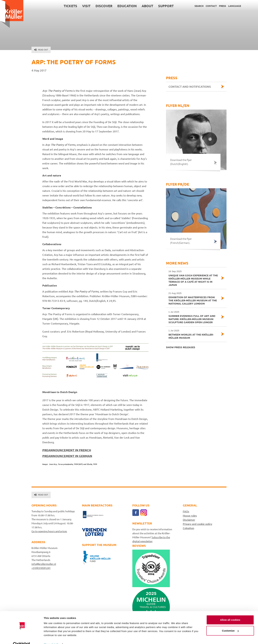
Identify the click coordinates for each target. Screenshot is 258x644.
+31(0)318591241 (41, 568)
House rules (190, 515)
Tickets (70, 6)
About (147, 6)
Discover (104, 6)
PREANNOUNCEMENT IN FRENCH (67, 450)
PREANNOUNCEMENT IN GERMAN (67, 456)
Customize (230, 624)
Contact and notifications (190, 87)
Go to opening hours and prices (49, 531)
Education (127, 6)
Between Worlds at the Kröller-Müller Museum (193, 334)
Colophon (188, 528)
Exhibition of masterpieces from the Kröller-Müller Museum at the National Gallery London (193, 298)
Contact (211, 6)
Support (166, 6)
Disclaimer (189, 520)
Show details (51, 637)
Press (222, 6)
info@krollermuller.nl (44, 564)
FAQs (186, 511)
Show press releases (181, 347)
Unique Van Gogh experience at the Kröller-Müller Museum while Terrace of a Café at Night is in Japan (193, 278)
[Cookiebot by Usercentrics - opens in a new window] (22, 637)
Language (235, 6)
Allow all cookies (230, 613)
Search (199, 6)
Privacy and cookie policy (197, 524)
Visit (86, 6)
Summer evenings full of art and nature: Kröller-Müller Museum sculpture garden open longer (193, 317)
